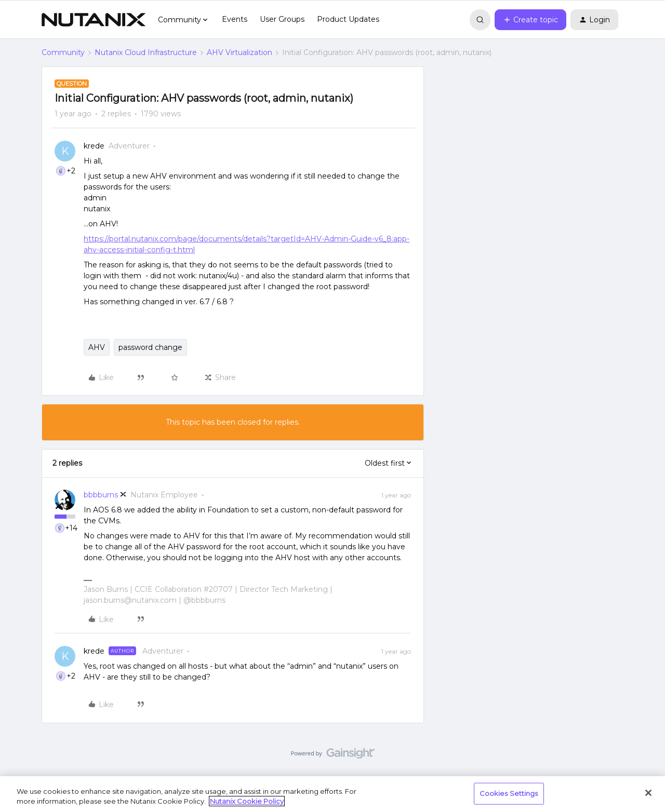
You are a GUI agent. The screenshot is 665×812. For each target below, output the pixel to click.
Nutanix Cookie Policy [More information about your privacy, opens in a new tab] (247, 801)
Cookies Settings (509, 793)
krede (94, 146)
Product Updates (348, 19)
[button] (530, 20)
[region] (332, 794)
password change (150, 347)
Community (63, 52)
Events (235, 19)
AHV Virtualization (240, 52)
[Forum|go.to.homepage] (94, 20)
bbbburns (101, 495)
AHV (97, 347)
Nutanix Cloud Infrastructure (146, 52)
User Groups (282, 19)
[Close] (648, 793)
